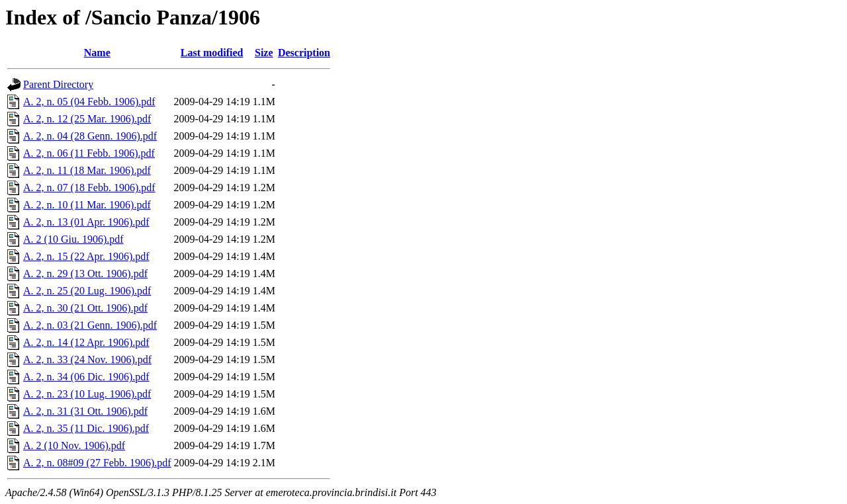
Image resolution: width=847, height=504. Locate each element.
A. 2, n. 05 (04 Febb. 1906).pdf (89, 102)
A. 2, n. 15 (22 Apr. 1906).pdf (86, 256)
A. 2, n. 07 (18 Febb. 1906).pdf (89, 188)
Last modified (212, 53)
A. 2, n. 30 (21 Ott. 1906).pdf (85, 308)
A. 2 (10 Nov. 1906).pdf (74, 445)
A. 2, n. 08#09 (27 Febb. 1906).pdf (97, 463)
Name (97, 53)
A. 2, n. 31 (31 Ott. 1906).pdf (85, 411)
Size (264, 53)
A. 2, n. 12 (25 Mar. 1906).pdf (87, 119)
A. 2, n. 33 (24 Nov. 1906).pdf (87, 359)
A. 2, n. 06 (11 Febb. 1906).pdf (89, 153)
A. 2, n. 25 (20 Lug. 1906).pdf (87, 291)
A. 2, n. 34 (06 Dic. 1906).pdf (86, 377)
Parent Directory (58, 84)
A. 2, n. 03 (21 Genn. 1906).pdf (90, 325)
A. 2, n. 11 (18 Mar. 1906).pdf (87, 170)
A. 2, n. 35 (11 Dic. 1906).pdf (86, 428)
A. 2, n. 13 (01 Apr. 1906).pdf (86, 222)
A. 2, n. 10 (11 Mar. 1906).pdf (87, 205)
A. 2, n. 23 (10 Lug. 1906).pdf (87, 394)
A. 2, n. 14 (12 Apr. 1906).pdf (86, 342)
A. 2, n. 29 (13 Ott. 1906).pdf (85, 273)
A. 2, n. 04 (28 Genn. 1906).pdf (90, 136)
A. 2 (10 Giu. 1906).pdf (73, 239)
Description (304, 53)
